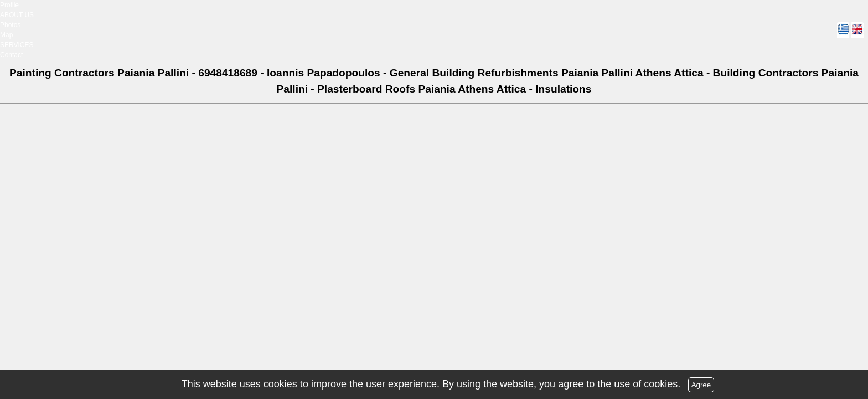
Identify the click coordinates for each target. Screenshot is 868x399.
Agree (701, 385)
